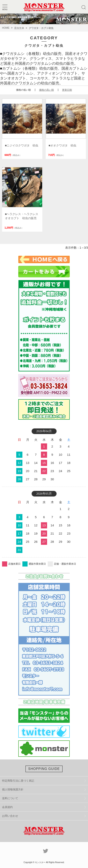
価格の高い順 (46, 90)
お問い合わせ (10, 816)
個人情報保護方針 (13, 789)
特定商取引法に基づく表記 (18, 781)
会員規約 (7, 807)
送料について (10, 798)
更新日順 (67, 90)
